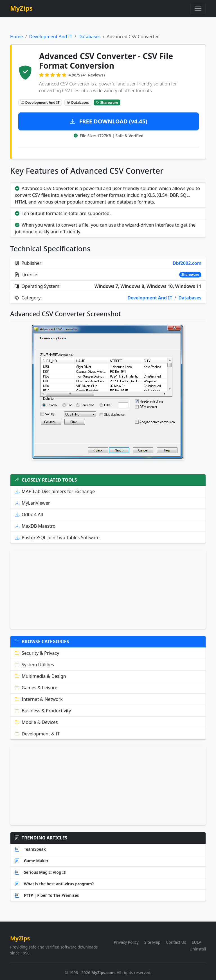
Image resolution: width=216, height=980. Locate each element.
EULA (197, 942)
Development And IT (50, 37)
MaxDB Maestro (35, 526)
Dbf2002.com (187, 263)
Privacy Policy (126, 942)
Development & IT (37, 734)
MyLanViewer (32, 503)
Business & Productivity (43, 711)
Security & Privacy (37, 653)
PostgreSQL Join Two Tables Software (57, 538)
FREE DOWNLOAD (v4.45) (109, 121)
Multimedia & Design (40, 676)
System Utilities (34, 665)
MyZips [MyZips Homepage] (21, 8)
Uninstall (198, 949)
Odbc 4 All (29, 514)
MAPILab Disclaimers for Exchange (55, 491)
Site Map (152, 942)
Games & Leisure (36, 688)
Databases (90, 37)
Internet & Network (39, 699)
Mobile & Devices (36, 722)
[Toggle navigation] (198, 8)
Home (17, 37)
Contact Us (176, 942)
